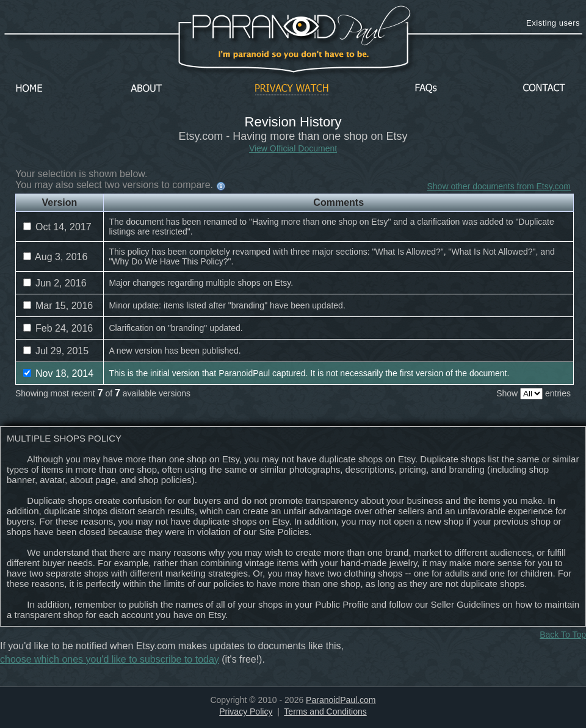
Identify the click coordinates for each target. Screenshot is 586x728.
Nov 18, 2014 (59, 373)
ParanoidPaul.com (341, 700)
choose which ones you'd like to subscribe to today (110, 659)
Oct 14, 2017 (57, 227)
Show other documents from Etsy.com (499, 186)
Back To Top (563, 635)
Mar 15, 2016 (58, 306)
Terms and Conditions (325, 712)
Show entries (534, 393)
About (150, 89)
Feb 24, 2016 (58, 328)
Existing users (553, 23)
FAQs (426, 89)
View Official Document (293, 148)
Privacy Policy (246, 712)
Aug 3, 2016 (56, 257)
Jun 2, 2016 (55, 283)
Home (29, 89)
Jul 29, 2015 (56, 351)
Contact (544, 89)
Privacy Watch (292, 89)
